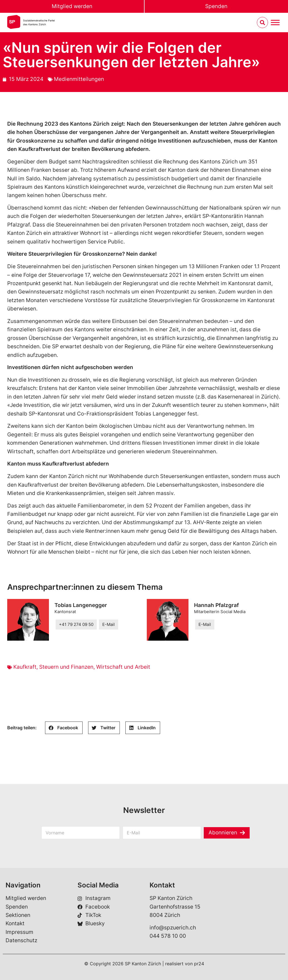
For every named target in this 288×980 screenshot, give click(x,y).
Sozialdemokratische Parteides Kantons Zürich (39, 22)
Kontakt (15, 923)
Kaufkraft (25, 667)
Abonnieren (223, 833)
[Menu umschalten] (275, 23)
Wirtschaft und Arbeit (123, 667)
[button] (64, 728)
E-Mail (109, 624)
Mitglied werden (72, 6)
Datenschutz (21, 940)
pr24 (199, 964)
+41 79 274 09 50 (76, 624)
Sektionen (18, 915)
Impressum (19, 932)
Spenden (216, 6)
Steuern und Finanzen (66, 667)
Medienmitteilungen (79, 79)
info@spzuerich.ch (173, 928)
